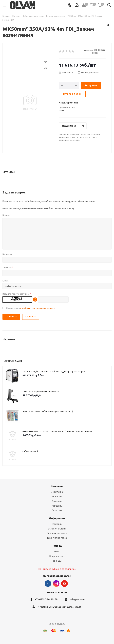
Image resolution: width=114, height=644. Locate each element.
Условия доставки (57, 533)
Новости (57, 497)
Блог (57, 552)
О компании (57, 492)
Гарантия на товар (57, 538)
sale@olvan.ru (77, 600)
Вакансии (57, 501)
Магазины (57, 506)
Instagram (56, 584)
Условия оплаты (57, 529)
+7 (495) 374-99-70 (46, 599)
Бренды (57, 561)
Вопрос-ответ (57, 556)
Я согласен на (30, 308)
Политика (57, 510)
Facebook (48, 584)
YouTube (64, 584)
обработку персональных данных (37, 308)
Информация (57, 518)
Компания (57, 486)
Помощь (57, 524)
